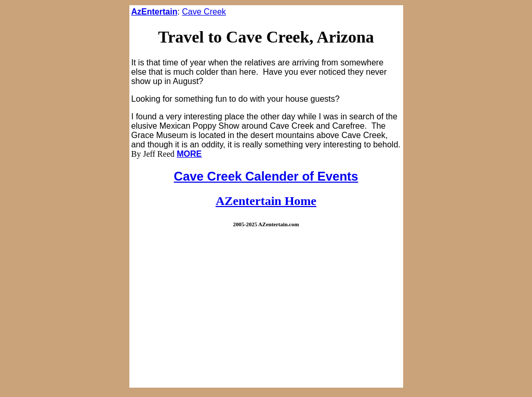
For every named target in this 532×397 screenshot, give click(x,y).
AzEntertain (155, 12)
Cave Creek (204, 12)
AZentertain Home (266, 201)
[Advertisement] (266, 313)
